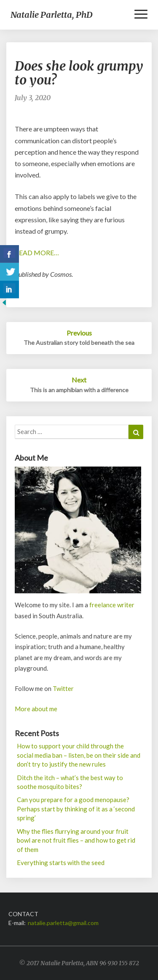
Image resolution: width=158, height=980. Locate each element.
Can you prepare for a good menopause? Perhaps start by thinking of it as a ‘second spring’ (76, 809)
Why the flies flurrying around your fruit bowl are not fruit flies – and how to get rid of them (76, 840)
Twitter (63, 688)
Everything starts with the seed (61, 863)
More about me (36, 709)
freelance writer (112, 605)
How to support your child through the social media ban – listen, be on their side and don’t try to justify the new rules (79, 755)
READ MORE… (37, 253)
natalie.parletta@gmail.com (63, 923)
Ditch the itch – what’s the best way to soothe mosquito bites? (70, 782)
